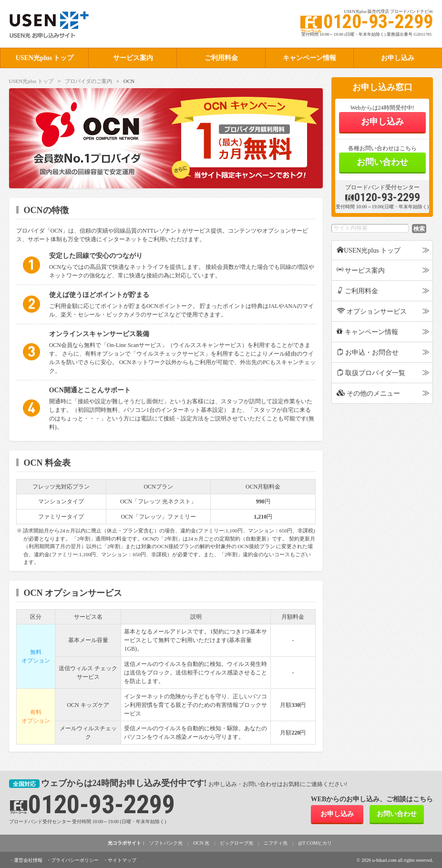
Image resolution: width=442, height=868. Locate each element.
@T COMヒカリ (315, 843)
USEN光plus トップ (45, 58)
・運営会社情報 (26, 860)
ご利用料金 (221, 58)
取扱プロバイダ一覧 (371, 373)
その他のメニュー (369, 393)
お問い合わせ (382, 162)
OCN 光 (202, 843)
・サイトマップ (120, 860)
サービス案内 (133, 58)
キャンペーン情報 (309, 58)
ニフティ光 (276, 843)
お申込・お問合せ (368, 352)
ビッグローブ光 (236, 843)
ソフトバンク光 (166, 843)
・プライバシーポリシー (72, 860)
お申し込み (382, 122)
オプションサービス (372, 311)
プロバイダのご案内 (88, 81)
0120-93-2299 (382, 197)
